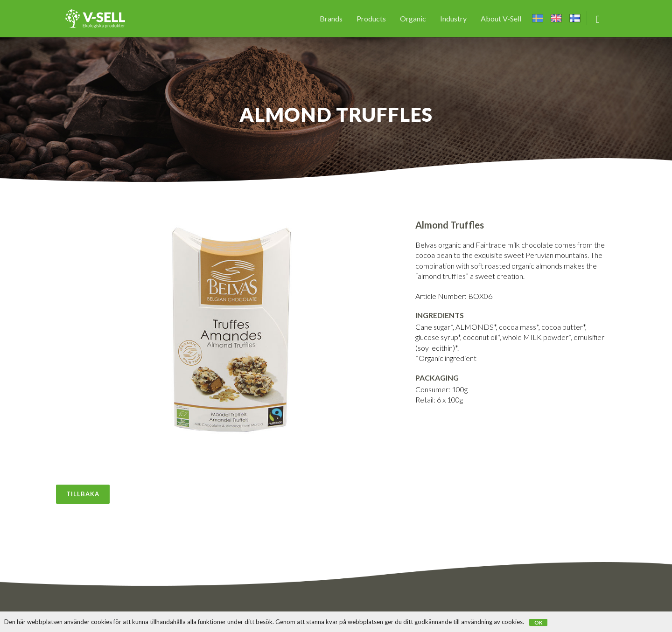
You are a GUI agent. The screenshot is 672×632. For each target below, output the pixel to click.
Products (371, 18)
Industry (453, 18)
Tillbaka (83, 494)
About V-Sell (501, 18)
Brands (331, 18)
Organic (413, 18)
